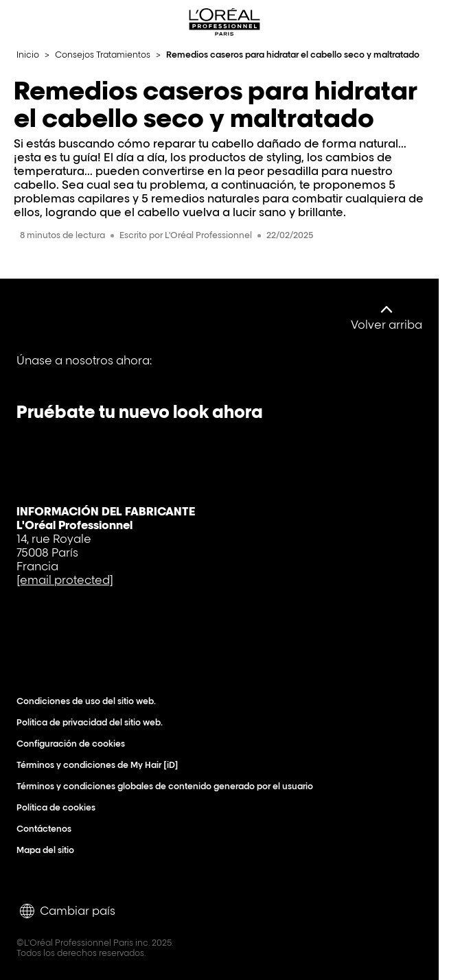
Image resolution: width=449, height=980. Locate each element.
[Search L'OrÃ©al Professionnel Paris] (397, 22)
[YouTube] (78, 370)
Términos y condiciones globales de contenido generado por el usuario (168, 786)
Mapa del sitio (48, 850)
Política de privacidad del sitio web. (93, 722)
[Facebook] (32, 370)
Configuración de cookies (74, 744)
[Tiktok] (125, 370)
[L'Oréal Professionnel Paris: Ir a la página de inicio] (224, 22)
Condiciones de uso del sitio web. (89, 701)
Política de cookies (59, 807)
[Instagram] (172, 370)
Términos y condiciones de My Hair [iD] (101, 765)
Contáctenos (47, 829)
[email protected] (65, 580)
